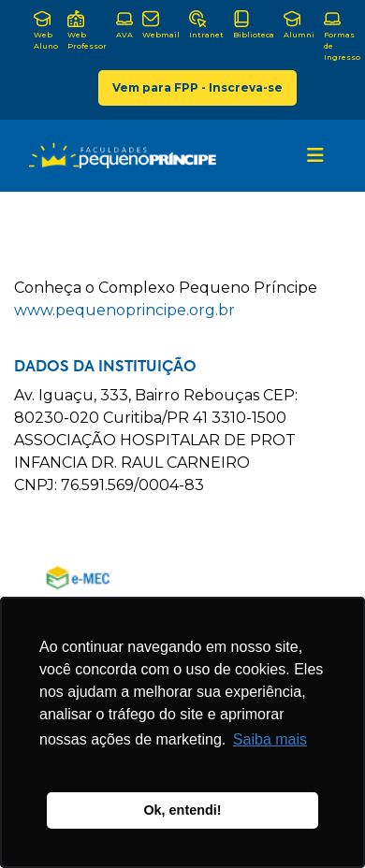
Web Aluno (46, 30)
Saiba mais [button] (270, 739)
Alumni (299, 25)
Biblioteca (254, 25)
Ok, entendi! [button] (182, 810)
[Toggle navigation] (315, 155)
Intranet (206, 25)
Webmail (161, 25)
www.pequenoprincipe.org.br (124, 310)
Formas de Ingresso (342, 36)
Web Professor (87, 30)
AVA (124, 25)
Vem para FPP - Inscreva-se (197, 87)
